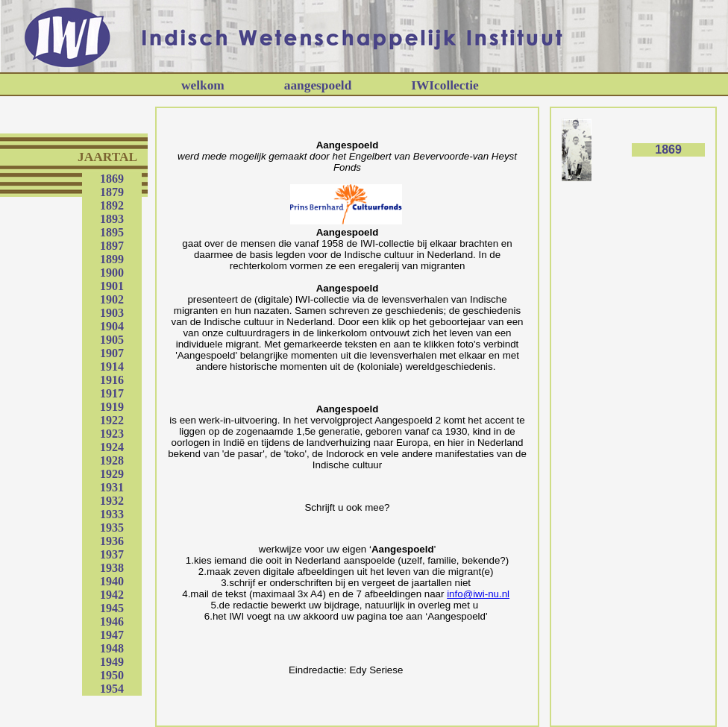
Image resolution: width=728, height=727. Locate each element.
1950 (112, 675)
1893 (112, 219)
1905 (112, 340)
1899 (112, 259)
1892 (112, 205)
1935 (112, 528)
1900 (112, 273)
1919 (112, 407)
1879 (112, 192)
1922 (112, 420)
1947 (112, 635)
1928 (112, 460)
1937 (112, 554)
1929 (112, 474)
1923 (112, 434)
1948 (112, 648)
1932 (112, 501)
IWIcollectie (445, 85)
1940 (112, 581)
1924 (112, 447)
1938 (112, 568)
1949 (112, 662)
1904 (112, 326)
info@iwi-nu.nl (478, 594)
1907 (112, 353)
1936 (112, 541)
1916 (112, 380)
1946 (112, 621)
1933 (112, 514)
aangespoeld (318, 85)
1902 (112, 299)
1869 (112, 179)
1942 (112, 595)
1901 (112, 286)
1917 (112, 393)
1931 (112, 487)
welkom (203, 85)
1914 (112, 366)
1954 (112, 689)
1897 (112, 246)
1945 (112, 608)
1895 (112, 232)
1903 (112, 313)
